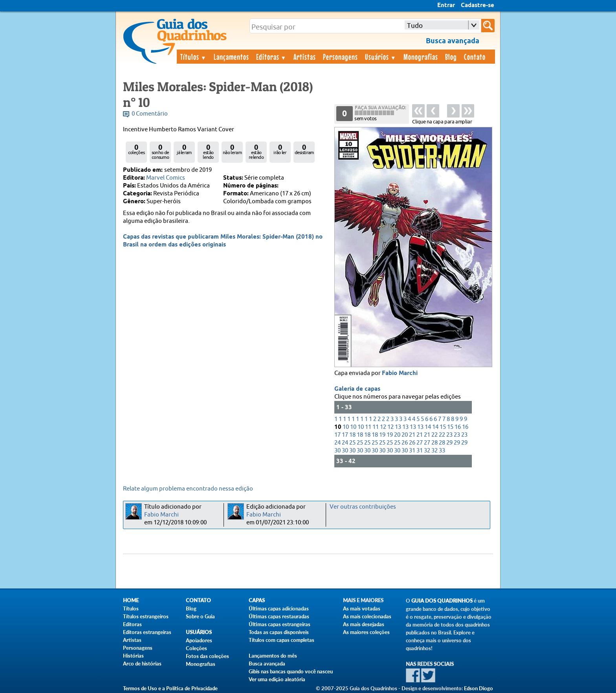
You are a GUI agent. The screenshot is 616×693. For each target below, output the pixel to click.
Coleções (196, 648)
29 (449, 443)
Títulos (193, 57)
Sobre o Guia (200, 616)
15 (443, 427)
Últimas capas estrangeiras (280, 624)
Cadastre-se (478, 6)
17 (337, 435)
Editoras (271, 57)
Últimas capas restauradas (279, 616)
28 (434, 443)
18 (352, 435)
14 (428, 427)
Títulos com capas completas (281, 640)
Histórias (133, 656)
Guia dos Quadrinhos (442, 601)
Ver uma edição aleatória (277, 679)
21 (412, 435)
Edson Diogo (478, 688)
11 (368, 427)
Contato (475, 57)
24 (337, 443)
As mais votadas (362, 608)
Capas (257, 600)
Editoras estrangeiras (147, 632)
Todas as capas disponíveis (279, 632)
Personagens (340, 57)
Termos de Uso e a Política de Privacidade (170, 688)
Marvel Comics (166, 178)
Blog (451, 57)
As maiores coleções (366, 632)
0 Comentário (150, 114)
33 (442, 451)
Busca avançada (267, 664)
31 (412, 451)
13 (398, 427)
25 (352, 443)
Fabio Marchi (400, 373)
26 (405, 443)
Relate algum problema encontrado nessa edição (188, 489)
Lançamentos (231, 57)
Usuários (381, 57)
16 (458, 427)
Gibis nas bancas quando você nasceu (291, 671)
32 (427, 451)
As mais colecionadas (367, 616)
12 (383, 427)
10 (346, 427)
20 (397, 435)
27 (420, 443)
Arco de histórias (142, 664)
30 (337, 451)
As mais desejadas (364, 624)
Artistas (305, 57)
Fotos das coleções (207, 656)
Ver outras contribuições (363, 507)
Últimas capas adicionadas (279, 608)
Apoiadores (199, 640)
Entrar (446, 6)
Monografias (421, 57)
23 (449, 435)
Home (131, 600)
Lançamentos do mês (273, 656)
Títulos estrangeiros (146, 616)
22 (434, 435)
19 (382, 435)
